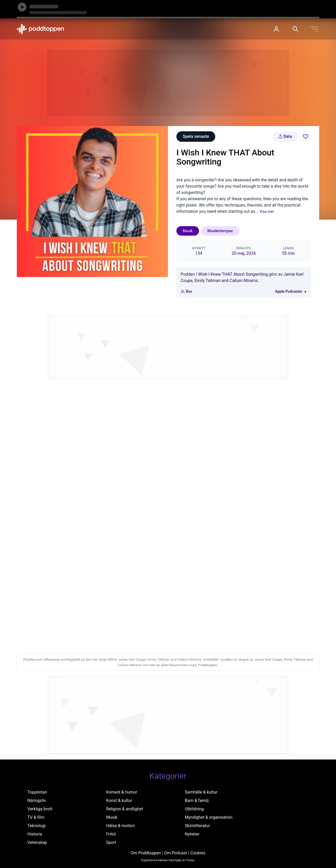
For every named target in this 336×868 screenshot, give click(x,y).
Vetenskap (37, 842)
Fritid (111, 834)
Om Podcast (176, 853)
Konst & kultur (119, 801)
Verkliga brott (40, 809)
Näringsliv (37, 801)
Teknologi (36, 826)
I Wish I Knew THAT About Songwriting (232, 274)
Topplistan (37, 792)
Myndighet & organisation (209, 817)
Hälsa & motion (120, 826)
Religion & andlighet (125, 809)
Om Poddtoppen (146, 853)
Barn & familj (197, 801)
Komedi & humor (122, 792)
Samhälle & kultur (201, 792)
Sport (111, 842)
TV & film (36, 817)
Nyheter (192, 834)
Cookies (198, 853)
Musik (188, 231)
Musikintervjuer (220, 231)
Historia (35, 834)
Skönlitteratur (197, 826)
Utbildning (194, 809)
